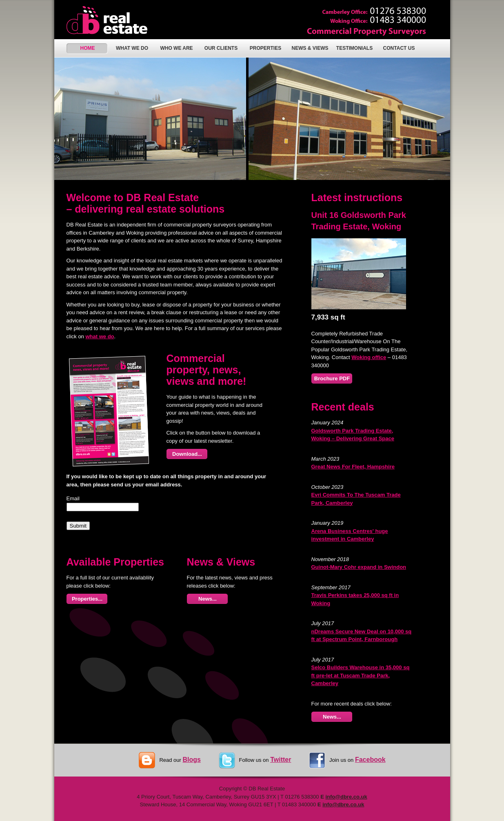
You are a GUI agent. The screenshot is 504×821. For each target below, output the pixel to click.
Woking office (369, 357)
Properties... (87, 599)
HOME (88, 48)
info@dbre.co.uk (346, 797)
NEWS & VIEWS (310, 48)
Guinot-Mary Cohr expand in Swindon (359, 567)
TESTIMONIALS (354, 48)
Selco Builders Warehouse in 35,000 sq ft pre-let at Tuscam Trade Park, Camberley (361, 675)
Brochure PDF (332, 378)
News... (208, 599)
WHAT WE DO (132, 48)
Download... (187, 454)
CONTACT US (399, 48)
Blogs (191, 760)
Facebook (370, 760)
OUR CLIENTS (221, 48)
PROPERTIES (265, 48)
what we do (100, 336)
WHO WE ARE (176, 48)
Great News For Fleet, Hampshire (353, 467)
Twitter (281, 760)
